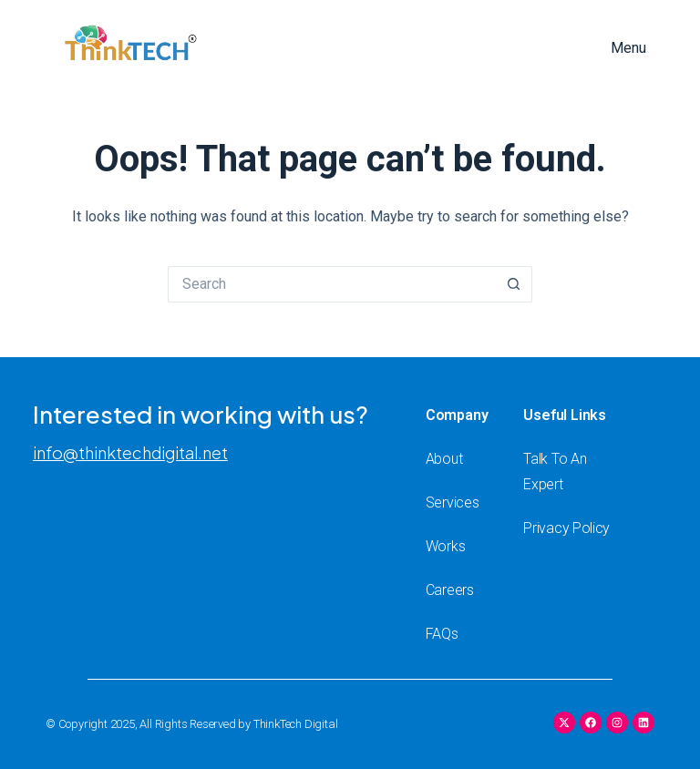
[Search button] (514, 284)
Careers (450, 590)
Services (453, 502)
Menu (628, 48)
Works (446, 546)
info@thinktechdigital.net (130, 452)
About (444, 459)
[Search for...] (332, 284)
